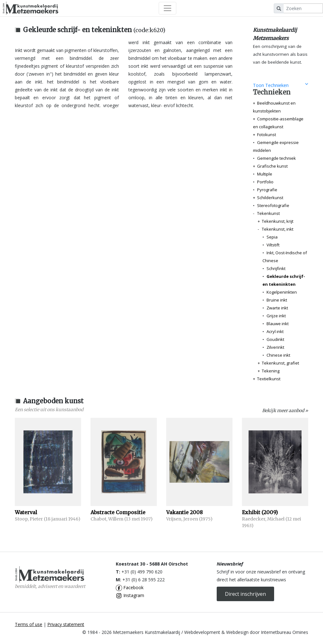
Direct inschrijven (245, 594)
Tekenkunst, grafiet (280, 363)
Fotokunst (267, 135)
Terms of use (29, 624)
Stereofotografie (273, 205)
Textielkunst (269, 379)
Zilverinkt (275, 347)
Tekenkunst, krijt (278, 221)
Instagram (130, 595)
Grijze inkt (276, 316)
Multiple (265, 174)
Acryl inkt (275, 331)
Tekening (271, 371)
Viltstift (273, 245)
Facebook (130, 587)
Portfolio (265, 182)
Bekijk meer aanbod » (285, 411)
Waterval (26, 512)
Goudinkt (275, 339)
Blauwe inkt (278, 324)
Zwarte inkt (277, 308)
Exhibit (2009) (260, 512)
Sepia (272, 237)
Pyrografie (267, 190)
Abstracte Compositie (118, 512)
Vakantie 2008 (185, 512)
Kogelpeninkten (282, 292)
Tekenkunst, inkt (278, 229)
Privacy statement (66, 624)
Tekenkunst (268, 213)
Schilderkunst (270, 198)
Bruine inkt (277, 300)
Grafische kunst (272, 166)
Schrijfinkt (276, 268)
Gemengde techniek (276, 158)
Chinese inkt (278, 355)
